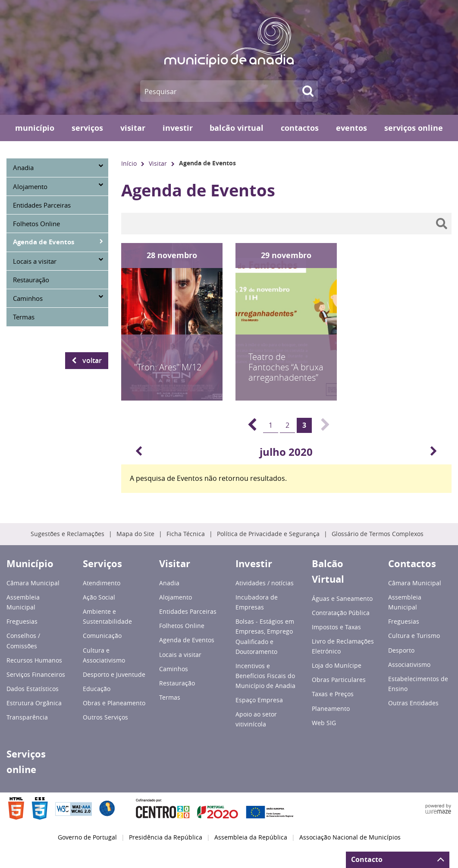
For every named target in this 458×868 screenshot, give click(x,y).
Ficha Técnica (186, 534)
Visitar (158, 163)
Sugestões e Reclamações (67, 534)
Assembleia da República (251, 837)
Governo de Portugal (87, 837)
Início (129, 163)
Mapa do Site (135, 534)
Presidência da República (166, 837)
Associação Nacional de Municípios (350, 837)
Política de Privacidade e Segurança (268, 534)
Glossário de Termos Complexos (378, 534)
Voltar (92, 360)
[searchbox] (287, 224)
